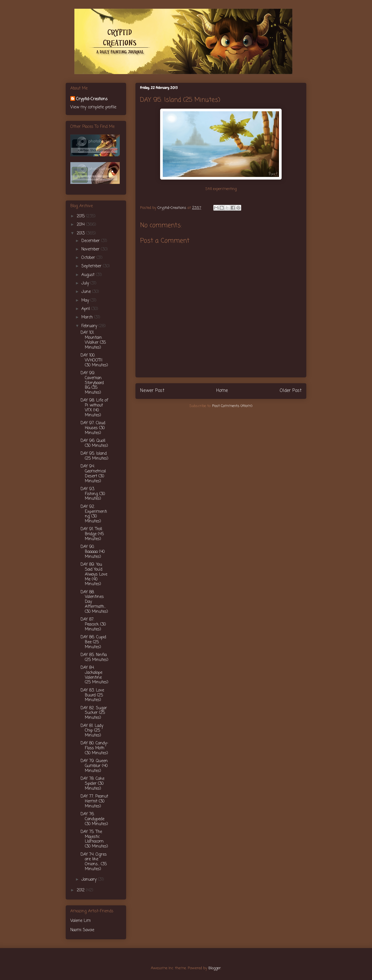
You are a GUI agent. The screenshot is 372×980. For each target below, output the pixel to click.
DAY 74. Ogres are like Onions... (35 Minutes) (94, 862)
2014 (81, 225)
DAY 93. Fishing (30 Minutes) (93, 494)
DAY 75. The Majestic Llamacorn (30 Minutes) (94, 839)
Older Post (291, 391)
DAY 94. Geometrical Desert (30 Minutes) (93, 474)
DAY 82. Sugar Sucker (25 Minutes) (94, 713)
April (86, 309)
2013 (81, 233)
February (90, 326)
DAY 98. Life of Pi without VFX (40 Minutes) (94, 408)
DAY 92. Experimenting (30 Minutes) (94, 514)
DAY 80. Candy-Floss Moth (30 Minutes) (94, 748)
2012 (81, 890)
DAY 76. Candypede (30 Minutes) (94, 819)
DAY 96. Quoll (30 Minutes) (94, 443)
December (91, 241)
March (88, 317)
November (91, 249)
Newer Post (152, 391)
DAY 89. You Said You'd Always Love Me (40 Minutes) (94, 574)
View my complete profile (93, 107)
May (86, 301)
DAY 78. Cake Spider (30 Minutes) (92, 784)
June (87, 292)
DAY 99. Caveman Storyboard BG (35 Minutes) (92, 383)
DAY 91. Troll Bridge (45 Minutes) (92, 534)
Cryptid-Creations (92, 99)
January (90, 880)
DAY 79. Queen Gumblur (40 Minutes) (94, 766)
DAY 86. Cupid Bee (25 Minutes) (93, 642)
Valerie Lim (81, 921)
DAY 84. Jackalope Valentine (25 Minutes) (94, 675)
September (92, 266)
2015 (81, 216)
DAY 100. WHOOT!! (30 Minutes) (94, 360)
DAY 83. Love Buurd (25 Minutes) (92, 695)
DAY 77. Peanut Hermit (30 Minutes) (94, 801)
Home (222, 391)
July (86, 283)
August (89, 275)
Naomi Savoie (82, 930)
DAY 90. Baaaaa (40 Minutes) (93, 552)
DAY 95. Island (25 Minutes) (94, 456)
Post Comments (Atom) (232, 406)
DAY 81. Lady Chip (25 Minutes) (92, 731)
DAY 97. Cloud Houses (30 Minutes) (93, 428)
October (89, 258)
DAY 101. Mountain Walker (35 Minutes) (93, 340)
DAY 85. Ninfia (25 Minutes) (94, 657)
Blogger (215, 968)
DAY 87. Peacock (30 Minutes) (93, 625)
